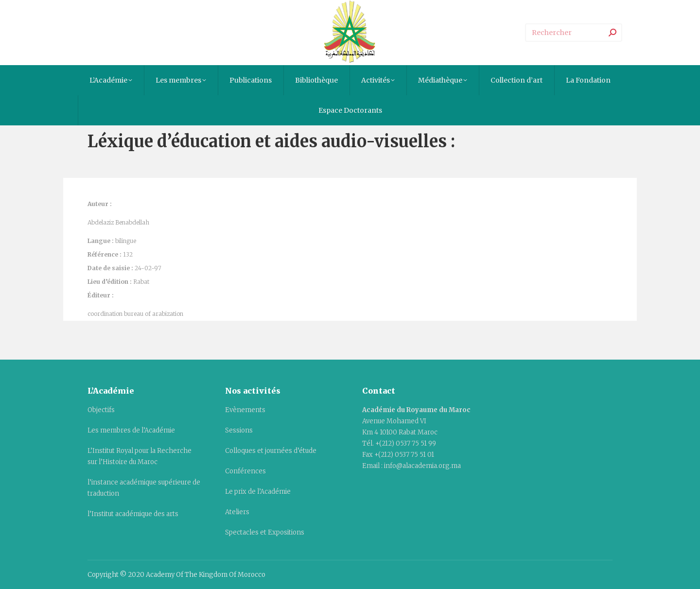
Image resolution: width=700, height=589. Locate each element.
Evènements (245, 410)
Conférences (245, 471)
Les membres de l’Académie (131, 430)
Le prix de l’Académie (258, 492)
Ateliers (237, 512)
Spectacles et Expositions (265, 532)
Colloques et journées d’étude (271, 451)
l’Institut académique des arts (133, 514)
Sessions (239, 430)
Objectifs (101, 410)
